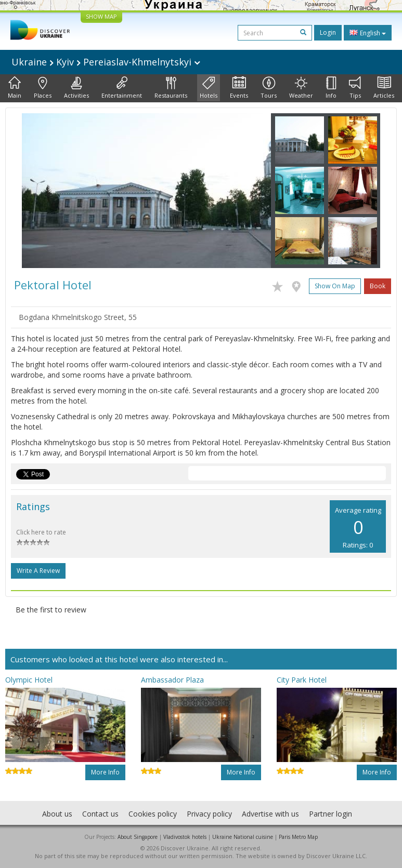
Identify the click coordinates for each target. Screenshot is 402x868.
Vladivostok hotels (185, 837)
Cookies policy (153, 814)
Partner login (330, 814)
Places (43, 88)
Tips (355, 88)
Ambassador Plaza (172, 680)
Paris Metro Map (298, 837)
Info (331, 88)
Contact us (100, 814)
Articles (384, 88)
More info (105, 772)
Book (378, 286)
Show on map (335, 286)
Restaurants (171, 88)
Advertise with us (270, 814)
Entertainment (122, 88)
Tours (269, 88)
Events (239, 88)
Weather (301, 88)
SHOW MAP (101, 16)
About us (57, 814)
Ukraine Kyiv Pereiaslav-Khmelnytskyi (106, 62)
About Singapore (138, 837)
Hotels (209, 88)
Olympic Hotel (29, 680)
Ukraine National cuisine (243, 837)
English (368, 33)
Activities (76, 88)
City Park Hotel (302, 680)
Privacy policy (209, 814)
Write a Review (38, 571)
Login (328, 32)
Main (15, 88)
